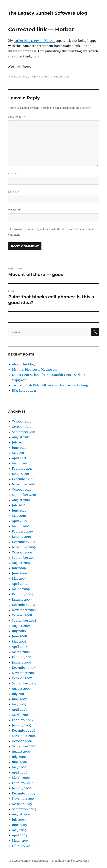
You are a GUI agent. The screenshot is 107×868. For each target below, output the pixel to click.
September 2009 (24, 558)
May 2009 (19, 579)
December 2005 (24, 793)
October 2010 (22, 489)
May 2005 (19, 830)
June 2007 (19, 699)
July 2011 (18, 442)
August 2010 (21, 500)
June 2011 (19, 448)
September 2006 (24, 746)
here (36, 56)
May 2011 (19, 453)
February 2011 (22, 469)
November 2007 (24, 673)
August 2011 (21, 437)
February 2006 (23, 783)
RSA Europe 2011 (24, 390)
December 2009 (24, 542)
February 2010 (22, 531)
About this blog (23, 364)
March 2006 (21, 778)
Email (14, 192)
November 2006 (24, 736)
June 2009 (20, 573)
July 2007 (19, 694)
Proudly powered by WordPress (70, 861)
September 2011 (24, 432)
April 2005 (20, 835)
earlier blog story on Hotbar (35, 41)
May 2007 (19, 704)
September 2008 (24, 620)
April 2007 (20, 710)
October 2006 (22, 741)
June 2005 (19, 825)
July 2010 (19, 505)
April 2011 (19, 458)
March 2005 (21, 840)
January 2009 (22, 599)
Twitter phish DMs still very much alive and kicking (50, 385)
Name (14, 174)
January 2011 (21, 474)
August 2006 (21, 751)
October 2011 (21, 427)
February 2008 (23, 657)
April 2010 (19, 521)
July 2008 (19, 631)
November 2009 (24, 547)
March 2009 (21, 589)
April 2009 (20, 584)
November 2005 (24, 799)
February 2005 (23, 846)
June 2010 (19, 510)
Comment (17, 117)
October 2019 (22, 421)
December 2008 (24, 605)
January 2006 (22, 788)
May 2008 (19, 641)
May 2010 (19, 516)
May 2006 (19, 767)
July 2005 (19, 820)
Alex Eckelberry (18, 77)
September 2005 (24, 809)
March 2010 (21, 526)
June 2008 (19, 636)
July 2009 (19, 568)
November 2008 (24, 610)
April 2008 (20, 647)
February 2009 (23, 594)
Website (15, 210)
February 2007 (23, 720)
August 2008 (21, 626)
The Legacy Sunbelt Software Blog (48, 13)
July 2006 (19, 757)
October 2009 (22, 552)
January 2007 (22, 725)
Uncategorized (60, 77)
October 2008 (22, 615)
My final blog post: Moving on (34, 370)
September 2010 (24, 495)
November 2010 (24, 484)
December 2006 (24, 730)
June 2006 (20, 762)
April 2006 (20, 772)
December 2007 (23, 668)
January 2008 (22, 662)
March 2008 (21, 652)
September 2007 (24, 683)
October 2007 (22, 678)
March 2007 (21, 715)
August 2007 (21, 689)
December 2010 (23, 479)
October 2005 (22, 804)
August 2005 (21, 814)
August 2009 (21, 563)
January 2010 (21, 537)
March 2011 (20, 463)
